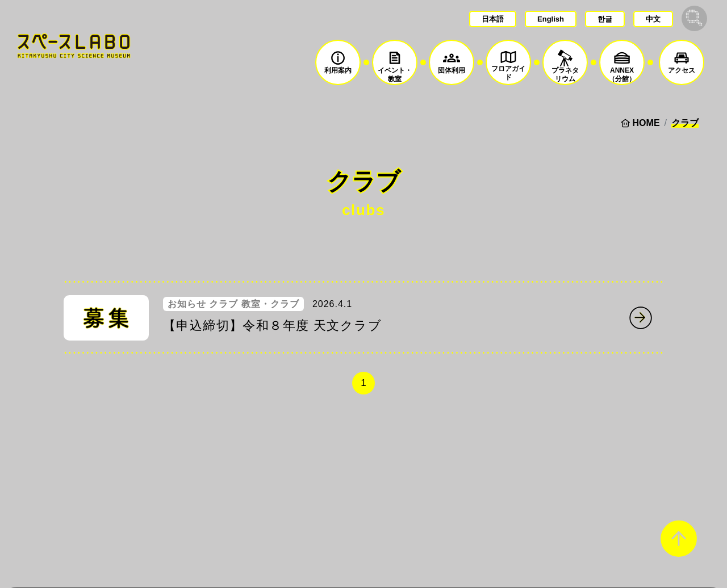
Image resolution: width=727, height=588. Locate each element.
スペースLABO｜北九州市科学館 (74, 45)
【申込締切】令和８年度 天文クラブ (272, 325)
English (551, 19)
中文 (653, 19)
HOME (646, 123)
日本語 (493, 19)
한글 (605, 19)
